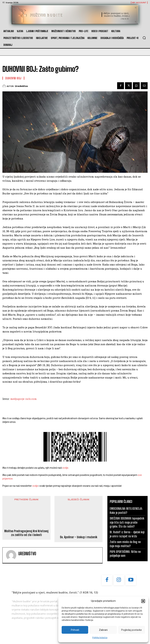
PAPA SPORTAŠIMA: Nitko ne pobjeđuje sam (125, 554)
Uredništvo (21, 86)
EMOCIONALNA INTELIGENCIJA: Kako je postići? (126, 510)
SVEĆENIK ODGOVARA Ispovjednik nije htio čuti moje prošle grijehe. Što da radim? (127, 522)
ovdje (65, 468)
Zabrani (103, 630)
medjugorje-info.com (23, 399)
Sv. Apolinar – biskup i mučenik (79, 511)
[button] (143, 601)
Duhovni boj (13, 78)
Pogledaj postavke (132, 630)
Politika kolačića (100, 638)
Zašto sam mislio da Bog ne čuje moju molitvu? (125, 544)
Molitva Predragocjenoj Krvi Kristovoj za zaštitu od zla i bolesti (26, 532)
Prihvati (75, 630)
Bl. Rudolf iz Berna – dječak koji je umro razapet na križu (127, 534)
